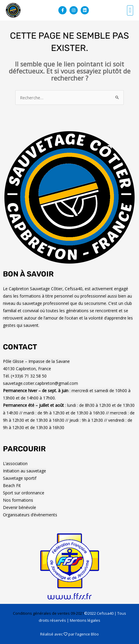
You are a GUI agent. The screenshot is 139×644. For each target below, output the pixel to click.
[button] (130, 10)
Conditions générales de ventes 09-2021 (49, 613)
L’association (15, 463)
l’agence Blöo (87, 634)
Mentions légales (85, 620)
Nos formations (18, 500)
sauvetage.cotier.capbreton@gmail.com (40, 383)
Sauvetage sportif (20, 478)
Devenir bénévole (20, 507)
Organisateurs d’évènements (30, 515)
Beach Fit (12, 485)
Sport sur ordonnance (24, 493)
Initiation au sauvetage (24, 471)
